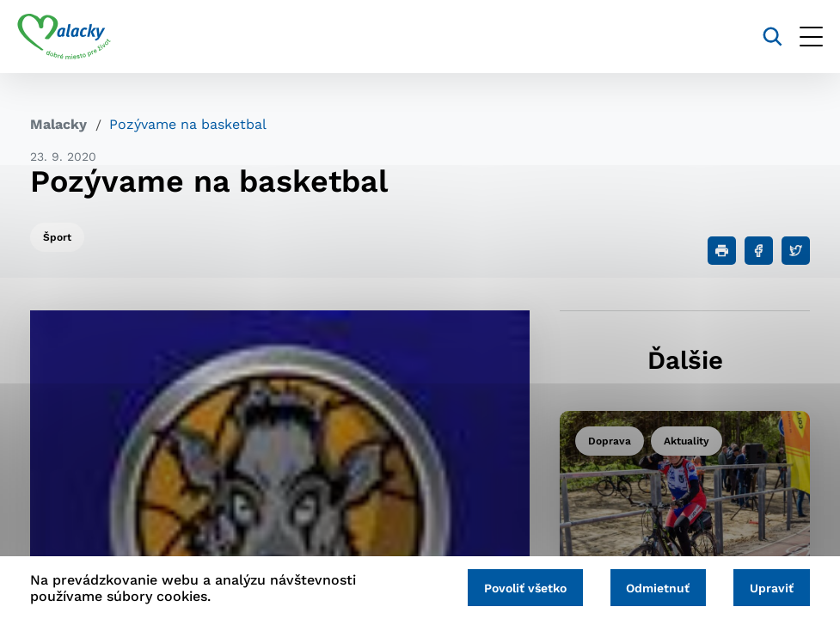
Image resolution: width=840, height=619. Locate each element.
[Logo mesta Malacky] (77, 37)
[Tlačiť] (722, 251)
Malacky (58, 124)
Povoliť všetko (512, 586)
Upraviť (769, 586)
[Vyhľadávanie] (760, 37)
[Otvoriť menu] (798, 37)
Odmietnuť (650, 586)
